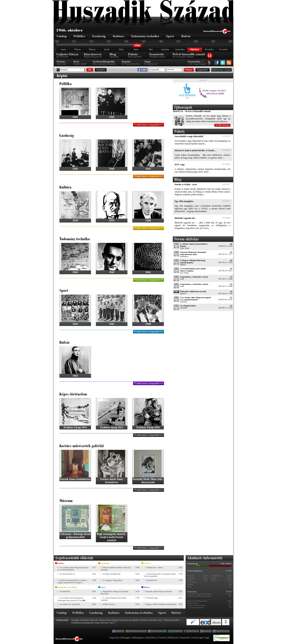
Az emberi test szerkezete (70, 604)
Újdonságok (125, 638)
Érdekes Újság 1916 (148, 427)
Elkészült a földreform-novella (193, 291)
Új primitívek (151, 580)
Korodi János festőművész (75, 479)
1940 (148, 220)
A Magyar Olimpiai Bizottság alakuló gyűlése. (193, 261)
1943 (112, 117)
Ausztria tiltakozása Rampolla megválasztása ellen (193, 253)
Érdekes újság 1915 (112, 427)
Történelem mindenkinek (82, 623)
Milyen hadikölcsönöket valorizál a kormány (116, 569)
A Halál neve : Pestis (154, 567)
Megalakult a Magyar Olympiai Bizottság (114, 592)
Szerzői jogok (197, 638)
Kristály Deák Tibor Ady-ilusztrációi (148, 481)
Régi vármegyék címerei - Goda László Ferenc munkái (112, 537)
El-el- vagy (180, 165)
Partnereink (185, 638)
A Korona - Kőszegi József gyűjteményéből (75, 536)
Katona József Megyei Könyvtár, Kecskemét (119, 620)
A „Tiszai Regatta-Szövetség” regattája (114, 599)
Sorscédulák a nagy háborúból (189, 136)
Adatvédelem (151, 638)
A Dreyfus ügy (152, 598)
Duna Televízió (101, 623)
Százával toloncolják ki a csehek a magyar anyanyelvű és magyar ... (72, 581)
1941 (148, 272)
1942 (112, 272)
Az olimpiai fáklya (188, 306)
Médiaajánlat (138, 638)
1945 (75, 117)
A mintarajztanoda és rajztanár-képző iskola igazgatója (160, 575)
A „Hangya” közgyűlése (112, 580)
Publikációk (173, 638)
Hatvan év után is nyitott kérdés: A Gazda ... (195, 150)
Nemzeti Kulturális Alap (151, 620)
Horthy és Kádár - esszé (186, 184)
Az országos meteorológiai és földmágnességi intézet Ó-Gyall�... (72, 599)
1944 (112, 169)
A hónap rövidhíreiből (112, 574)
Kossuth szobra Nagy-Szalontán (159, 591)
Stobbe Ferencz (109, 604)
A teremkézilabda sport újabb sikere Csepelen (193, 270)
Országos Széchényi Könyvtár (84, 620)
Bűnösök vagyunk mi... (185, 218)
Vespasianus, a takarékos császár (194, 277)
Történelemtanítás (171, 620)
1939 (75, 220)
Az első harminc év (67, 574)
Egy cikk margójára (184, 201)
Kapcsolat (114, 638)
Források (162, 638)
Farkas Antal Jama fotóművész (112, 481)
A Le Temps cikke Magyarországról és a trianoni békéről (195, 299)
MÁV (112, 623)
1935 (112, 220)
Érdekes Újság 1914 (75, 427)
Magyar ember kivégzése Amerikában (161, 604)
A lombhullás (65, 591)
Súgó (207, 638)
